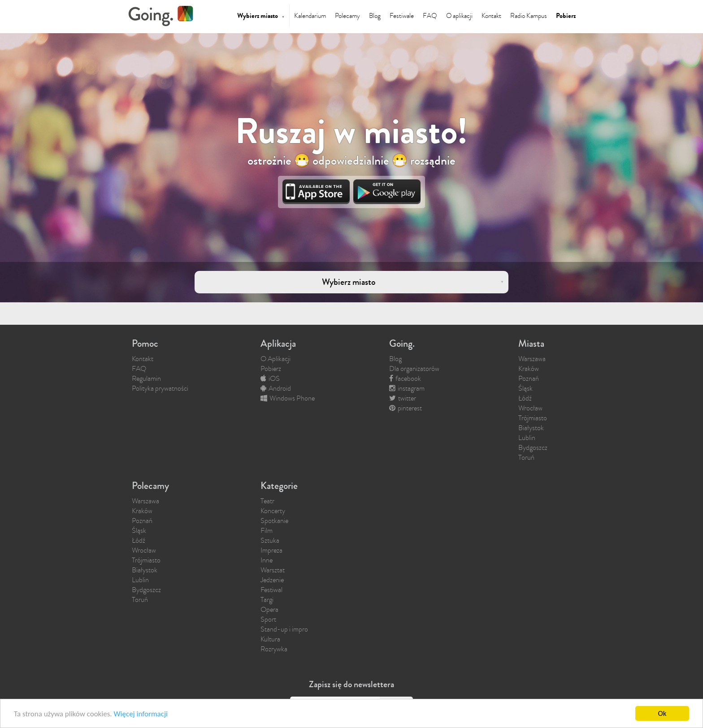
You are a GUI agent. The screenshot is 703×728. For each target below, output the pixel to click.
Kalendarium (310, 16)
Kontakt (491, 16)
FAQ (430, 16)
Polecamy (347, 16)
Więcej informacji (140, 715)
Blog (375, 16)
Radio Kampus (529, 16)
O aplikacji (459, 16)
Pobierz (566, 16)
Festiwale (402, 16)
